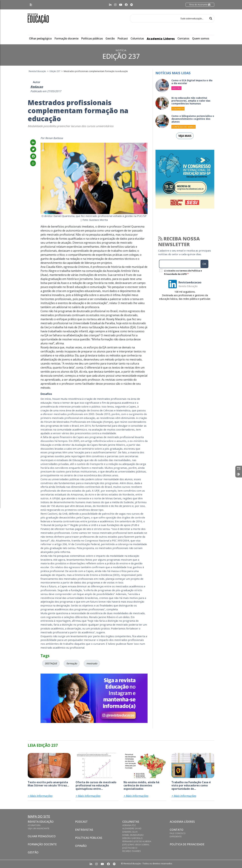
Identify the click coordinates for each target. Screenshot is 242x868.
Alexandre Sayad (132, 828)
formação (72, 663)
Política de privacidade (187, 844)
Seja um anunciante (39, 828)
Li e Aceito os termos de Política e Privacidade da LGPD (183, 272)
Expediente (176, 836)
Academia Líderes (161, 39)
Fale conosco (178, 833)
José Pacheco (130, 848)
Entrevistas (84, 830)
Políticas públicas (92, 38)
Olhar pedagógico (40, 38)
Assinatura (34, 825)
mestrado (92, 663)
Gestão (110, 38)
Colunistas (137, 38)
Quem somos (201, 38)
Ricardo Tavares (132, 851)
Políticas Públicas (89, 838)
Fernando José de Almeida (137, 841)
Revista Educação (41, 822)
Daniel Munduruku (133, 835)
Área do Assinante (200, 5)
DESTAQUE (51, 663)
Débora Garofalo (132, 838)
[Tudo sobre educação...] (169, 18)
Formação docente (66, 38)
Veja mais (185, 136)
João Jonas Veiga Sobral (136, 844)
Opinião (81, 846)
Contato (177, 830)
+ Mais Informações (40, 796)
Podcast (123, 38)
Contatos (183, 38)
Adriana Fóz (129, 825)
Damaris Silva (130, 832)
